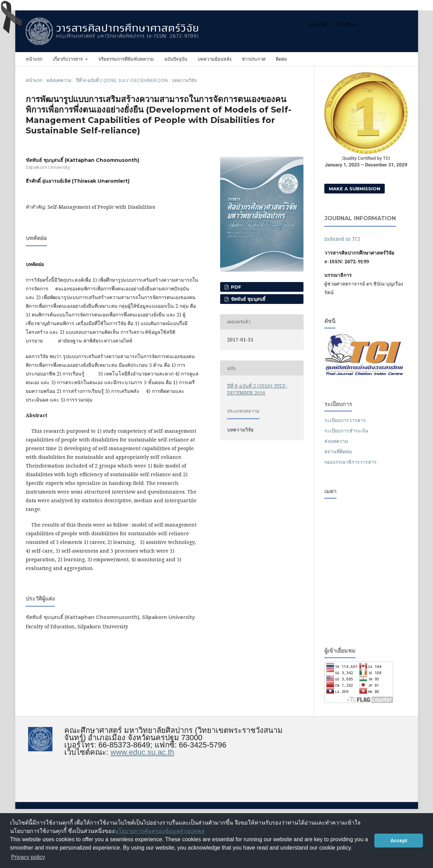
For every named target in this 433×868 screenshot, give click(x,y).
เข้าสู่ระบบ (347, 24)
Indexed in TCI (342, 239)
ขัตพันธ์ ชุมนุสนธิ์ (247, 299)
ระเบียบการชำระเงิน (346, 431)
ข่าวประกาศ (253, 59)
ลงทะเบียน (319, 24)
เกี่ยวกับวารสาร (68, 59)
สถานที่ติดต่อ (338, 451)
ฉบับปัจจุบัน (176, 59)
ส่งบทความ (336, 441)
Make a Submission (355, 189)
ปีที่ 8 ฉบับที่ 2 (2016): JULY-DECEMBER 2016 (122, 80)
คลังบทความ (59, 80)
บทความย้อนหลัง (214, 59)
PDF (235, 287)
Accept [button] (399, 841)
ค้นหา (394, 59)
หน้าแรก (34, 59)
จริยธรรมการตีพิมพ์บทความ (126, 59)
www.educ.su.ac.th (142, 752)
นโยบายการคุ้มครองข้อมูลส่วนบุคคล (160, 831)
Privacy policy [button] (28, 857)
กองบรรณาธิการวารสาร (351, 462)
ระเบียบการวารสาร (345, 420)
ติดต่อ (281, 59)
